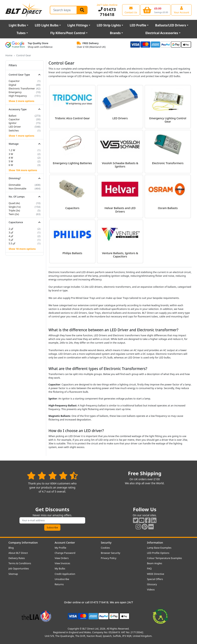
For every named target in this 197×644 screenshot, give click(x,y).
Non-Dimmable (18, 188)
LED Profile (138, 25)
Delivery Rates (17, 558)
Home (9, 55)
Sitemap (13, 574)
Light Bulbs (17, 25)
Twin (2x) (14, 214)
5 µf (11, 240)
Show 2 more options (21, 101)
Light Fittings (78, 25)
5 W (11, 161)
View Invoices (62, 563)
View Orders (62, 558)
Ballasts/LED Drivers (171, 25)
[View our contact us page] (131, 10)
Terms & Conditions (20, 563)
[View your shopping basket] (156, 10)
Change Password (65, 553)
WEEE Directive (156, 574)
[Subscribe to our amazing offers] (52, 520)
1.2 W (12, 150)
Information (155, 543)
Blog (11, 548)
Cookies (105, 548)
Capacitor (14, 81)
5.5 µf (12, 243)
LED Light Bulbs (47, 25)
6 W (11, 165)
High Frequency (18, 96)
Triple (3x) (14, 210)
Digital (12, 85)
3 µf (11, 232)
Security (106, 543)
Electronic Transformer (22, 88)
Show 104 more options (23, 170)
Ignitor (13, 123)
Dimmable (15, 185)
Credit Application (65, 574)
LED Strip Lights (109, 25)
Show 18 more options (22, 249)
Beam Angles (155, 563)
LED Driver (15, 127)
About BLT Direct (18, 553)
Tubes (21, 33)
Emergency (15, 92)
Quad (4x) (14, 203)
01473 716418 (107, 12)
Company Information (23, 543)
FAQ (149, 568)
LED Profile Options (158, 553)
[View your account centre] (181, 10)
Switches (14, 130)
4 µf (11, 236)
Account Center (65, 543)
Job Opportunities (19, 568)
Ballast (13, 116)
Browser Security (111, 553)
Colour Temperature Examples (164, 558)
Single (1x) (15, 207)
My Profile (60, 548)
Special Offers (155, 579)
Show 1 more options (21, 136)
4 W (11, 158)
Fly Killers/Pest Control (68, 33)
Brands (115, 33)
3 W (11, 154)
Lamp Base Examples (159, 548)
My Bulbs (60, 568)
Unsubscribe (62, 579)
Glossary (152, 584)
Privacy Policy (109, 558)
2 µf (11, 229)
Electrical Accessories (162, 33)
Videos (151, 589)
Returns (59, 584)
